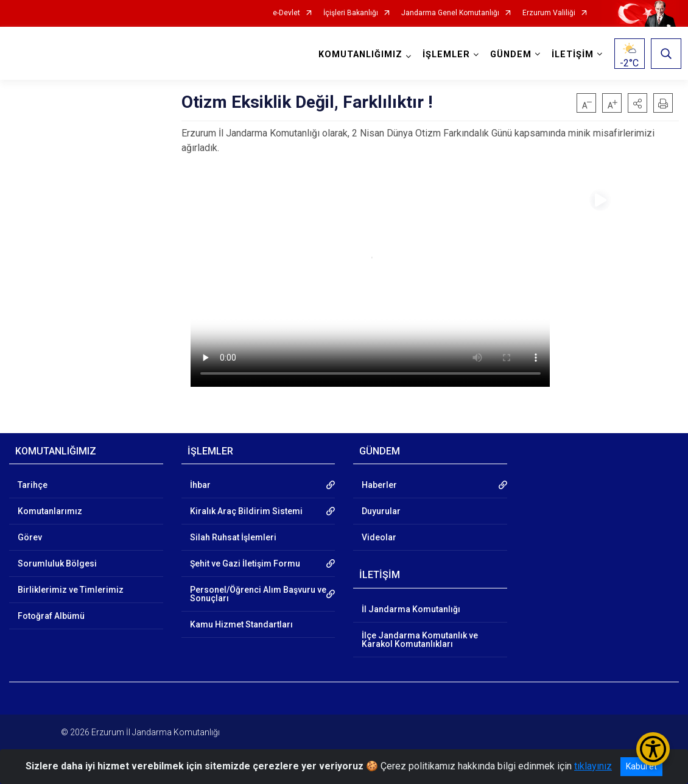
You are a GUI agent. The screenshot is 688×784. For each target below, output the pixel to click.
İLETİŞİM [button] (570, 55)
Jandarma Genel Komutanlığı (450, 13)
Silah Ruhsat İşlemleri (233, 537)
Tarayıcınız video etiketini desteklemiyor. (370, 286)
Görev (30, 537)
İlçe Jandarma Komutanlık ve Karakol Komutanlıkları (420, 640)
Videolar (379, 537)
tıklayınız (593, 766)
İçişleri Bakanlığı (351, 13)
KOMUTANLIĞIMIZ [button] (358, 55)
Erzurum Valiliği (549, 13)
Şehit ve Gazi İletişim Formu (245, 563)
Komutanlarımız (50, 511)
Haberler (379, 485)
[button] (637, 103)
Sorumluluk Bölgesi (57, 563)
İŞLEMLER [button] (444, 55)
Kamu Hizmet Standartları (241, 624)
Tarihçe (33, 485)
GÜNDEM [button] (508, 55)
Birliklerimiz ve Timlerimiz (71, 590)
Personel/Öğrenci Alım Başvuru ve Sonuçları (258, 594)
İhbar (200, 485)
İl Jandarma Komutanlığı (411, 609)
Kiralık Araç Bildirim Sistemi (246, 511)
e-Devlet (286, 13)
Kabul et (641, 766)
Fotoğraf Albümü (51, 616)
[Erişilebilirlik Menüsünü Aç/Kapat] (653, 749)
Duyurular (381, 511)
